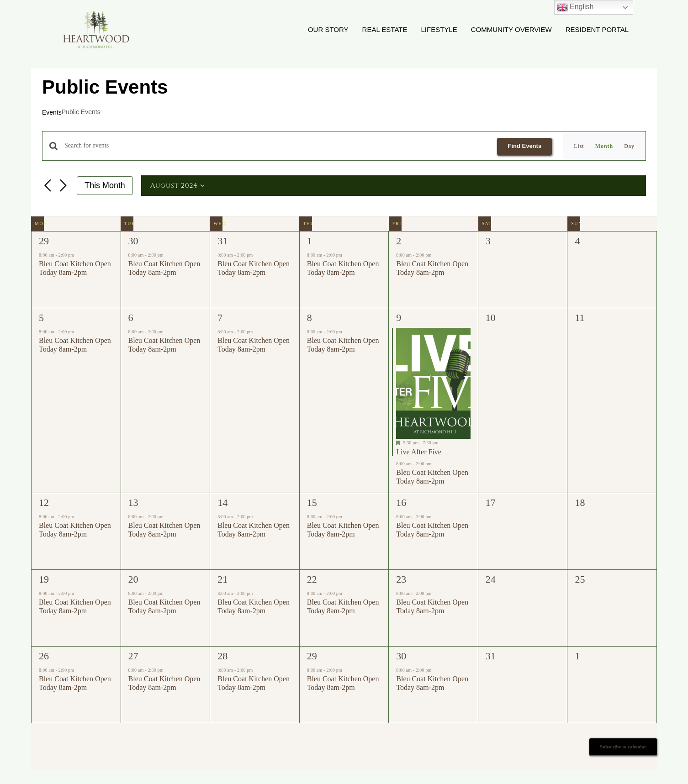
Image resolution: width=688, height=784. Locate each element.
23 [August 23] (401, 580)
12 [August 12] (44, 503)
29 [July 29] (44, 241)
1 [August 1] (310, 241)
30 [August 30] (401, 656)
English (575, 7)
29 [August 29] (312, 656)
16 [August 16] (401, 503)
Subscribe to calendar (623, 747)
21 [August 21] (222, 580)
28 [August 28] (222, 656)
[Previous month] (48, 187)
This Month (105, 186)
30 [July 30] (133, 241)
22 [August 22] (312, 580)
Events (52, 113)
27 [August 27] (133, 656)
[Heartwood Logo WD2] (96, 13)
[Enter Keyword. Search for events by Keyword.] (275, 146)
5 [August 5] (41, 318)
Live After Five (419, 452)
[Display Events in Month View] (604, 146)
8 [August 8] (310, 318)
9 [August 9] (399, 318)
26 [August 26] (44, 656)
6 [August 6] (131, 318)
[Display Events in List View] (579, 146)
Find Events (524, 146)
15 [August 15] (312, 503)
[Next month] (63, 187)
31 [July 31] (222, 241)
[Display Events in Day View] (629, 146)
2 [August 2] (399, 241)
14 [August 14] (222, 503)
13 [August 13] (133, 503)
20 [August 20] (133, 580)
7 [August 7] (220, 318)
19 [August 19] (44, 580)
